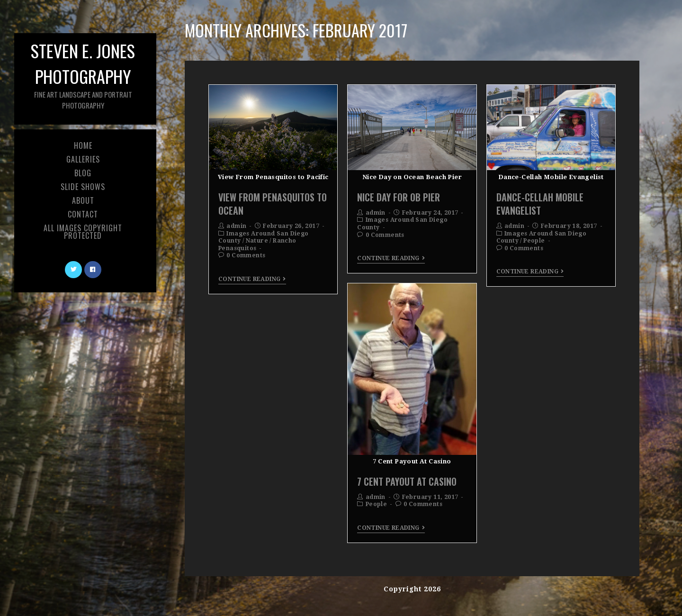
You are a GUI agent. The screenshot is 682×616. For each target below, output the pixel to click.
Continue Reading (252, 279)
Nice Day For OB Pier (399, 197)
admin (236, 226)
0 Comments (246, 255)
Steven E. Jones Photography (83, 74)
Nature (257, 241)
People (534, 241)
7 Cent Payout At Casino (407, 481)
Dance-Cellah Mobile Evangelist (540, 204)
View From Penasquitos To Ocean (273, 204)
